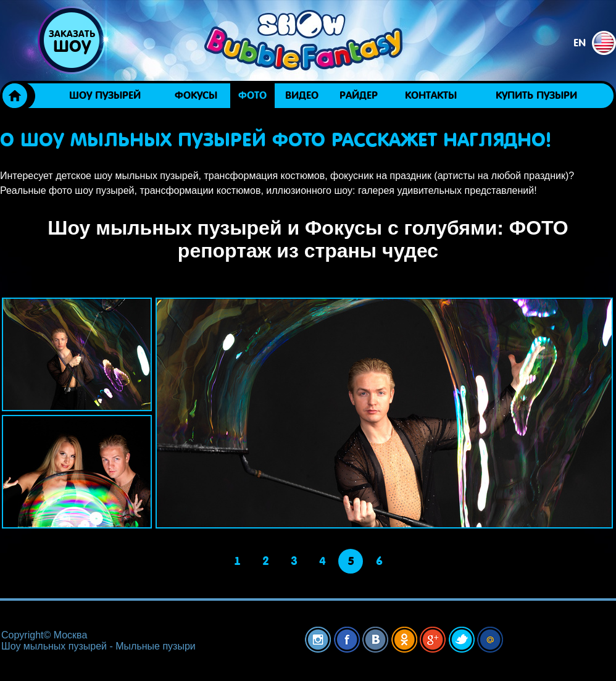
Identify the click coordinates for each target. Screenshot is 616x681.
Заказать (72, 42)
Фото (252, 95)
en (595, 43)
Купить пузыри (536, 95)
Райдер (359, 95)
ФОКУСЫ (196, 95)
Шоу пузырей (105, 95)
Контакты (431, 95)
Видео (302, 95)
